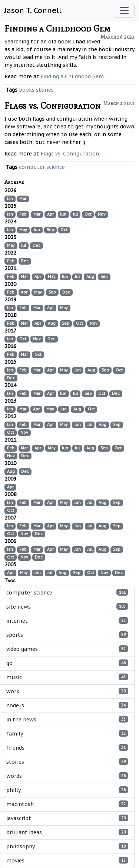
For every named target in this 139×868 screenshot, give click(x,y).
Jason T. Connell (33, 10)
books (27, 90)
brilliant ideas (67, 832)
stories (45, 90)
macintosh (67, 804)
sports (67, 635)
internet (67, 621)
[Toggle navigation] (124, 10)
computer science (42, 167)
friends (67, 748)
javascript (67, 818)
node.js (67, 705)
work (67, 691)
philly (67, 790)
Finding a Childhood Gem (57, 28)
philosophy (67, 846)
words (67, 776)
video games (67, 649)
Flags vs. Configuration (53, 106)
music (67, 677)
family (67, 733)
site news (67, 607)
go (67, 663)
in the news (67, 719)
